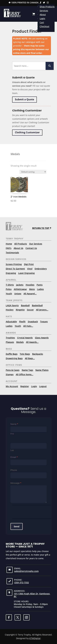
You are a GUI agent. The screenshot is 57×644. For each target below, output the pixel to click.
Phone (14, 470)
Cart (42, 22)
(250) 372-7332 (22, 583)
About (43, 15)
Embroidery (41, 269)
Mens (32, 289)
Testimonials (12, 253)
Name (14, 424)
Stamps (10, 374)
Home (9, 244)
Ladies (40, 289)
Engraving (11, 273)
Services (44, 11)
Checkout (44, 26)
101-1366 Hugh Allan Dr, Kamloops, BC (32, 595)
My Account (12, 386)
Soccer (30, 310)
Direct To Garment (15, 269)
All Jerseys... (42, 310)
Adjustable (11, 322)
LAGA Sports (12, 305)
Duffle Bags (12, 354)
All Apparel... (30, 294)
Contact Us (31, 248)
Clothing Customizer (27, 132)
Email (14, 457)
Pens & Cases (13, 370)
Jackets (20, 285)
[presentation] (34, 512)
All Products (21, 244)
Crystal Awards (25, 338)
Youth (9, 294)
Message (16, 483)
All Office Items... (25, 374)
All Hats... (28, 326)
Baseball (25, 305)
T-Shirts (10, 285)
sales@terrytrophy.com (26, 571)
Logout (43, 386)
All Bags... (30, 358)
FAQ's (9, 248)
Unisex (18, 294)
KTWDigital (35, 638)
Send (17, 526)
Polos (9, 289)
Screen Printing (14, 264)
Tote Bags (25, 354)
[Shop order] (33, 172)
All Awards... (32, 342)
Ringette (20, 310)
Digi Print (29, 264)
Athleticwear (20, 289)
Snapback (33, 322)
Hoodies (30, 285)
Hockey (10, 310)
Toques (44, 322)
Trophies (10, 338)
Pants (40, 285)
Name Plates (42, 370)
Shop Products (47, 7)
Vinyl (30, 269)
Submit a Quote (24, 99)
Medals (20, 342)
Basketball (37, 305)
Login (42, 18)
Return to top (42, 228)
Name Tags (27, 370)
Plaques (10, 342)
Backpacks (38, 354)
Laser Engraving (26, 273)
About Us (18, 248)
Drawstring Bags (14, 358)
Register (25, 386)
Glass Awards (42, 338)
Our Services (36, 244)
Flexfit (22, 322)
